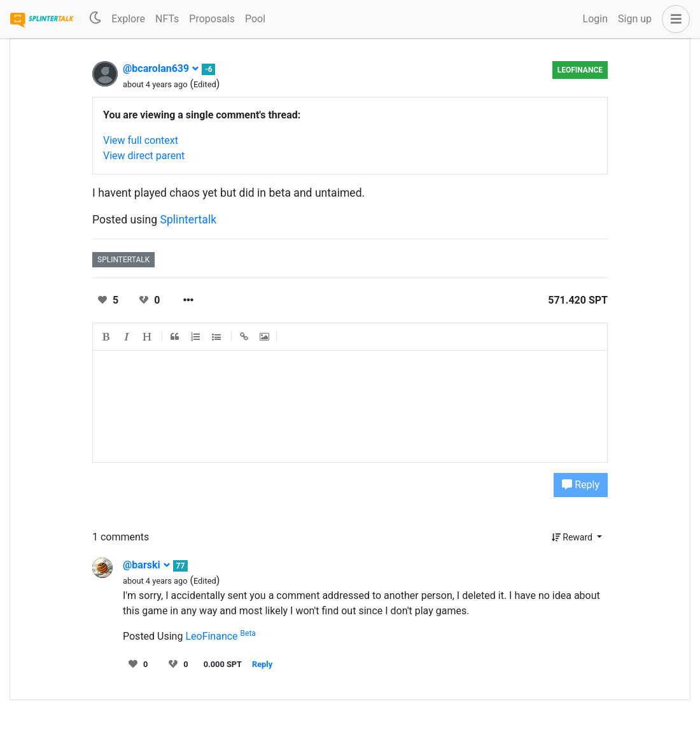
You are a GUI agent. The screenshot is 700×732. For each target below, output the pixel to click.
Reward (573, 537)
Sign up (635, 19)
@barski (147, 565)
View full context (141, 140)
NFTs (167, 19)
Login (595, 19)
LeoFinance (580, 70)
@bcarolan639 (161, 68)
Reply (581, 485)
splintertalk (123, 260)
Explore (128, 19)
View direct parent (144, 156)
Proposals (212, 19)
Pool (255, 19)
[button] (673, 19)
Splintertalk (189, 220)
